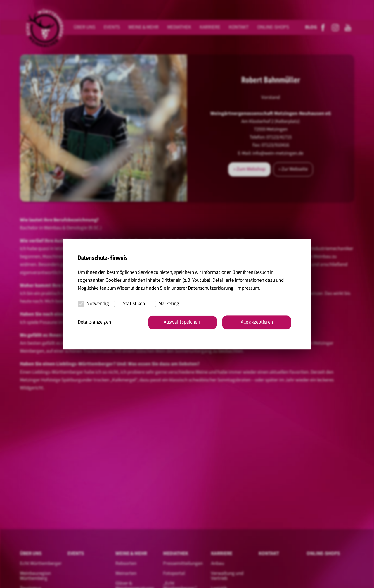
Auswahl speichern (183, 322)
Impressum (248, 288)
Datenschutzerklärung (211, 288)
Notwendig (93, 304)
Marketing (165, 304)
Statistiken (129, 304)
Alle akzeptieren (257, 322)
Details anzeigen (94, 322)
